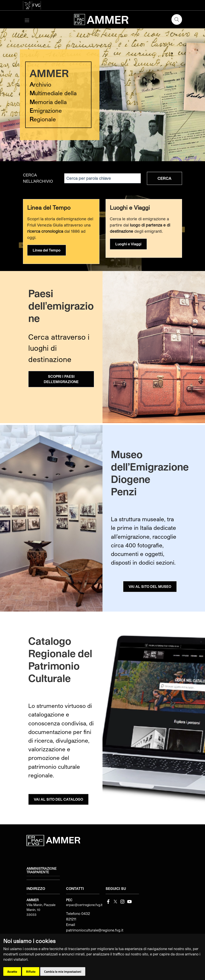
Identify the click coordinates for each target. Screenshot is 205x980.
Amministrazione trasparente (42, 870)
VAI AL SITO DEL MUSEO (150, 586)
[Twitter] (115, 901)
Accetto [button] (12, 971)
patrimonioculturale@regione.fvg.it (95, 930)
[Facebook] (108, 901)
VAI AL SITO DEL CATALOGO (58, 799)
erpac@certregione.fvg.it (84, 905)
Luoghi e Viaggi (128, 244)
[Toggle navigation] (27, 20)
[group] (102, 95)
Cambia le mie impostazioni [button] (63, 971)
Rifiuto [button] (31, 971)
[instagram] (122, 901)
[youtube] (129, 901)
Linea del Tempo (47, 250)
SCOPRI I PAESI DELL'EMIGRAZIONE (61, 379)
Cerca (164, 178)
